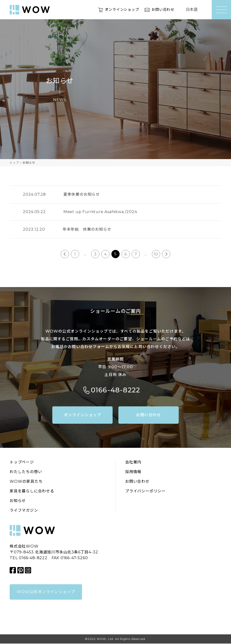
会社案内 (133, 463)
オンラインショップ (119, 10)
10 (156, 254)
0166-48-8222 (115, 390)
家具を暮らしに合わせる (32, 492)
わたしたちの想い (26, 472)
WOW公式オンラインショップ (46, 592)
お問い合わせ (162, 10)
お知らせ (18, 501)
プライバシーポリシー (145, 492)
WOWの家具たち (26, 482)
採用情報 (133, 472)
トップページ (22, 463)
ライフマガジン (24, 511)
